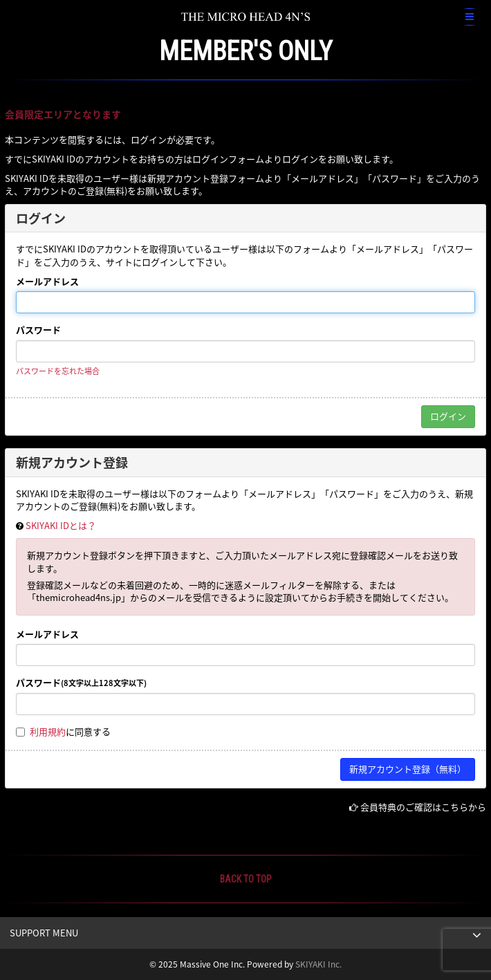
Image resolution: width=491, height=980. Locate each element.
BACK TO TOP (246, 879)
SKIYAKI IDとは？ (61, 525)
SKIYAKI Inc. (318, 964)
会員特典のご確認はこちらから (423, 807)
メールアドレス (47, 281)
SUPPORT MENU (44, 933)
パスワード (38, 330)
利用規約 (48, 731)
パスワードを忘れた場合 (58, 371)
